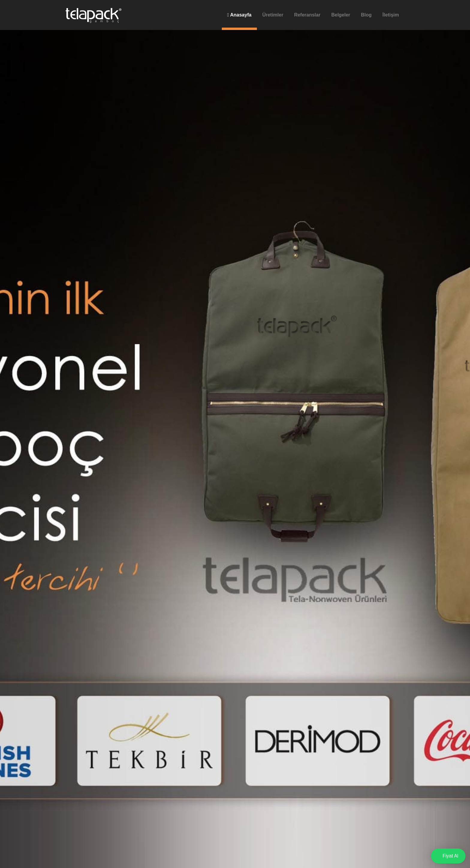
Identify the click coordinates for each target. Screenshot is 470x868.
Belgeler (341, 15)
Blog (366, 15)
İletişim (391, 15)
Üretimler (273, 15)
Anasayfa (239, 15)
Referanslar (307, 15)
